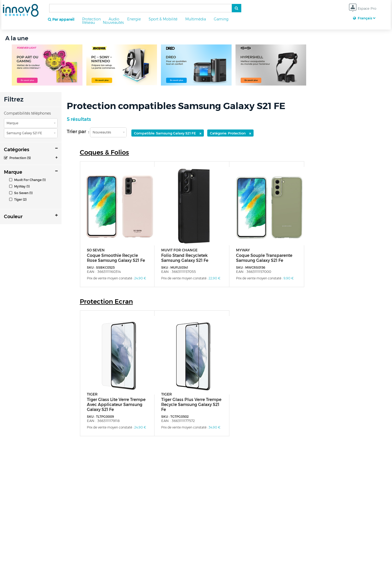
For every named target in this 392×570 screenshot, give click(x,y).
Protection (91, 19)
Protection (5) (17, 158)
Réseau (89, 22)
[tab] (31, 158)
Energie (134, 19)
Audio (114, 19)
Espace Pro (363, 9)
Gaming (221, 19)
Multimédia (196, 19)
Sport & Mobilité (163, 19)
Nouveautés (113, 22)
